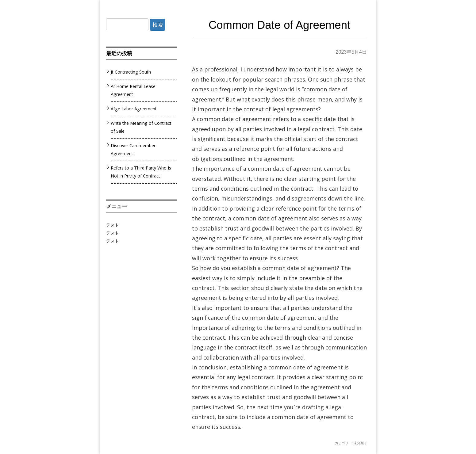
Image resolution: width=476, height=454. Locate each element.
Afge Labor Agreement (134, 109)
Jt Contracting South (131, 72)
